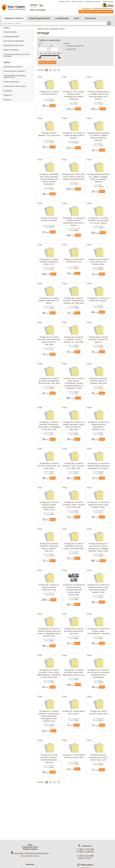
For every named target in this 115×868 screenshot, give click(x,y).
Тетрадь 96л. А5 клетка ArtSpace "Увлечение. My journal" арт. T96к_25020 (74, 311)
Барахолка (7, 98)
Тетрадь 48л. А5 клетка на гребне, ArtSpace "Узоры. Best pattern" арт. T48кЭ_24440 (74, 443)
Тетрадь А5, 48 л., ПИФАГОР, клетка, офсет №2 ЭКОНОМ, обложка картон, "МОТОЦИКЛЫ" (98, 703)
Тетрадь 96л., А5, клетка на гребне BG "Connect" (98, 310)
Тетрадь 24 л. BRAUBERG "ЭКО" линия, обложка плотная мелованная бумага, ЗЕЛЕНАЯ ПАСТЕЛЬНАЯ (49, 183)
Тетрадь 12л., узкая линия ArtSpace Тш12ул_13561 (74, 789)
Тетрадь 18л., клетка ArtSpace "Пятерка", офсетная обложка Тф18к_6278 (49, 791)
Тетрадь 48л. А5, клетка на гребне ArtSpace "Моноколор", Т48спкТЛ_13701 (98, 443)
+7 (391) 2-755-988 (85, 849)
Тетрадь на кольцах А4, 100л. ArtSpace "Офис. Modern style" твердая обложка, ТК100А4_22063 (98, 572)
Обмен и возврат (77, 2)
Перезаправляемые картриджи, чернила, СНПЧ (15, 75)
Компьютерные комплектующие (15, 85)
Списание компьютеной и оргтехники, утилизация (17, 54)
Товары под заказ (108, 2)
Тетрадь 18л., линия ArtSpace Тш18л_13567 (98, 743)
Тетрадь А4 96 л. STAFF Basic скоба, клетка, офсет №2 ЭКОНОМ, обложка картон (74, 182)
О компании (62, 17)
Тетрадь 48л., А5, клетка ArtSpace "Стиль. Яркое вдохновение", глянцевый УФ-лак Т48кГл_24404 (49, 703)
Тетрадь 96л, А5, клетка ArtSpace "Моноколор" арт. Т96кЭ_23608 (49, 485)
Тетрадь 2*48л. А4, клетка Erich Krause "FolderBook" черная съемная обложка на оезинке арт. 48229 (74, 399)
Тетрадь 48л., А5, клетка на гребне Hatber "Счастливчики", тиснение (98, 659)
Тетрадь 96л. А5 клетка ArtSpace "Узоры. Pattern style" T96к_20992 (74, 528)
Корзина (34, 5)
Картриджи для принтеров (13, 65)
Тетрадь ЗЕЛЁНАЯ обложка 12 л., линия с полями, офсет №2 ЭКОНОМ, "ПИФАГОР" (98, 139)
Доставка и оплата (65, 2)
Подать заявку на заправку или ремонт (96, 10)
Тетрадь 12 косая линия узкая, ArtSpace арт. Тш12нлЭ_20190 (98, 269)
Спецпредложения (39, 17)
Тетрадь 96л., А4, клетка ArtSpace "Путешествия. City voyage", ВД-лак (98, 226)
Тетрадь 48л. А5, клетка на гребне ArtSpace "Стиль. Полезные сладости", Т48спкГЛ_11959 (98, 615)
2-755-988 (102, 5)
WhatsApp (81, 858)
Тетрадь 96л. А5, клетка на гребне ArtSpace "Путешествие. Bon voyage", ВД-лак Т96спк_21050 (74, 616)
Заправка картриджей (11, 35)
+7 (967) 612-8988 (85, 856)
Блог (77, 17)
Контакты (91, 17)
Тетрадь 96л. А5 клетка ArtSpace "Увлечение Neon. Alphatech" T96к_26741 (49, 572)
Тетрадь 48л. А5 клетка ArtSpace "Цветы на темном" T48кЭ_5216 (98, 397)
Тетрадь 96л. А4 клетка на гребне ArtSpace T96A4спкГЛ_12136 (49, 613)
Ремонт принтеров (10, 31)
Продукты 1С (8, 94)
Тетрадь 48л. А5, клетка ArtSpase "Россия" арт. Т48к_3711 (98, 354)
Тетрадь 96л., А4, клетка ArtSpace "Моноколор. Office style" (49, 269)
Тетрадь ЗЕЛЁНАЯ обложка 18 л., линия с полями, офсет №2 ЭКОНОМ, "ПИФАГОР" (98, 182)
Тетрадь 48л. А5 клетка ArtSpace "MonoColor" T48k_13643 (74, 659)
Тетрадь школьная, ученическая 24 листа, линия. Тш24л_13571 (98, 790)
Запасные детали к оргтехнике (14, 70)
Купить (53, 109)
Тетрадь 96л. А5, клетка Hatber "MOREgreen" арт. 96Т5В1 (49, 311)
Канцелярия (8, 89)
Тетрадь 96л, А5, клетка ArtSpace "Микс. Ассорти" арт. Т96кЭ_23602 (74, 485)
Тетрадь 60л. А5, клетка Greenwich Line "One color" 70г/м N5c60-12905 (74, 570)
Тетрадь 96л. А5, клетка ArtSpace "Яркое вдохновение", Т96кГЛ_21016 (49, 529)
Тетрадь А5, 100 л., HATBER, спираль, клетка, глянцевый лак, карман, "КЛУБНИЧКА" (74, 96)
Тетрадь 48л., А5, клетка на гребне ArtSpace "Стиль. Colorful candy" (98, 528)
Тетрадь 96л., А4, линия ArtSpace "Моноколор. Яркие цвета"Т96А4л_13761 (74, 702)
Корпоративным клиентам (93, 2)
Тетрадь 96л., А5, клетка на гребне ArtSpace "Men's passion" (74, 138)
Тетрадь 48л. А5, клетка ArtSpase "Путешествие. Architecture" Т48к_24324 (49, 397)
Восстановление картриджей (14, 40)
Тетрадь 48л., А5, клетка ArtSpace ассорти (49, 93)
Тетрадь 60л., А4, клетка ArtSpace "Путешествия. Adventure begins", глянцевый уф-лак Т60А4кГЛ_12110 (49, 747)
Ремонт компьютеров (11, 49)
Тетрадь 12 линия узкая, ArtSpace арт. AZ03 (74, 268)
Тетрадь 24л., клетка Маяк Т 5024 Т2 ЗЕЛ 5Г (74, 743)
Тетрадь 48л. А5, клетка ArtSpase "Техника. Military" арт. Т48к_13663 (74, 354)
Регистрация (41, 10)
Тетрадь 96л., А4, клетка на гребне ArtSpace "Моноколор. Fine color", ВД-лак (74, 227)
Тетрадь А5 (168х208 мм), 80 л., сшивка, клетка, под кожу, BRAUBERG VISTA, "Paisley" (98, 96)
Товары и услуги (14, 17)
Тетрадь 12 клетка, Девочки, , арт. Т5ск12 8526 (49, 136)
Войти (32, 10)
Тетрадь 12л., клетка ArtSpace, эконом (49, 225)
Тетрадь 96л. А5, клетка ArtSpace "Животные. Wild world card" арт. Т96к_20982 (49, 355)
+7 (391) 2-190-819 (85, 852)
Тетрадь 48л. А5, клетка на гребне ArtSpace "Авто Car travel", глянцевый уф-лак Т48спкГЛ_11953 (49, 660)
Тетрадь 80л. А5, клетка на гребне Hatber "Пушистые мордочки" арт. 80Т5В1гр (98, 485)
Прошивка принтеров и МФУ (14, 44)
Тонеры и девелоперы (11, 81)
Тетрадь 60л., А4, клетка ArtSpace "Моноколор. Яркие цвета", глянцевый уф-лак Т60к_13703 (49, 443)
